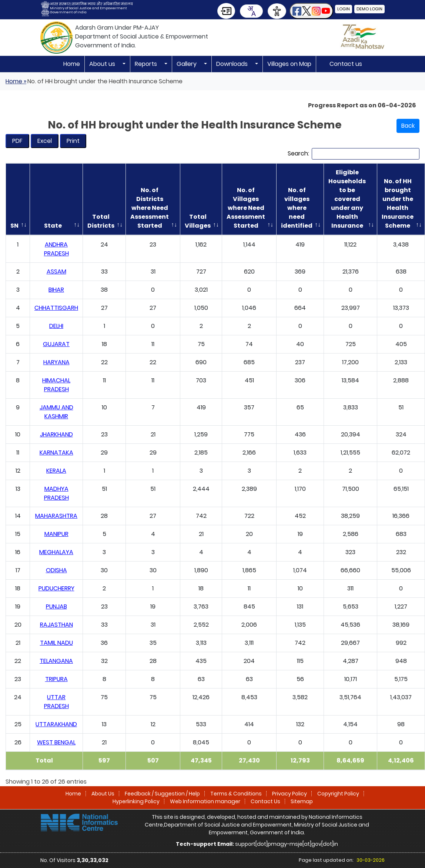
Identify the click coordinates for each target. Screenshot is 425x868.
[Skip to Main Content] (226, 11)
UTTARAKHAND (56, 724)
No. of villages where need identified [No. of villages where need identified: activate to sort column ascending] (297, 208)
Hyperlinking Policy (136, 801)
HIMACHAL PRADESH (56, 385)
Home (72, 64)
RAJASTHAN (56, 625)
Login (344, 9)
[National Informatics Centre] (79, 822)
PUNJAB (56, 606)
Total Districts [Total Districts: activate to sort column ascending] (101, 221)
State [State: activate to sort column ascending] (53, 226)
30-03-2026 (371, 860)
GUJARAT (56, 344)
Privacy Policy (290, 794)
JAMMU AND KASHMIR (56, 412)
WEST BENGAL (56, 742)
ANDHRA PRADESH (56, 249)
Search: (354, 154)
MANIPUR (56, 534)
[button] (311, 11)
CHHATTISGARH (56, 308)
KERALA (56, 471)
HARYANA (56, 362)
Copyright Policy (338, 794)
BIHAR (56, 290)
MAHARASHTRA (56, 516)
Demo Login (369, 9)
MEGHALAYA (56, 552)
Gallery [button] (187, 64)
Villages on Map (289, 64)
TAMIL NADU (56, 643)
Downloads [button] (233, 64)
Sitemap (302, 801)
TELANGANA (56, 661)
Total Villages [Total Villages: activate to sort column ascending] (198, 221)
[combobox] (251, 11)
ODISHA (56, 570)
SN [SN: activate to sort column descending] (14, 226)
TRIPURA (56, 679)
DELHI (56, 326)
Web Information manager (205, 801)
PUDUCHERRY (56, 588)
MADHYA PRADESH (56, 493)
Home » (16, 81)
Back (408, 126)
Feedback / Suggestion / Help (162, 794)
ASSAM (56, 272)
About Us (103, 794)
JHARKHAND (56, 434)
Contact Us (265, 801)
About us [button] (103, 64)
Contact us (346, 64)
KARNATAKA (56, 453)
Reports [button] (147, 64)
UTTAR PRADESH (56, 702)
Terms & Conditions (236, 794)
